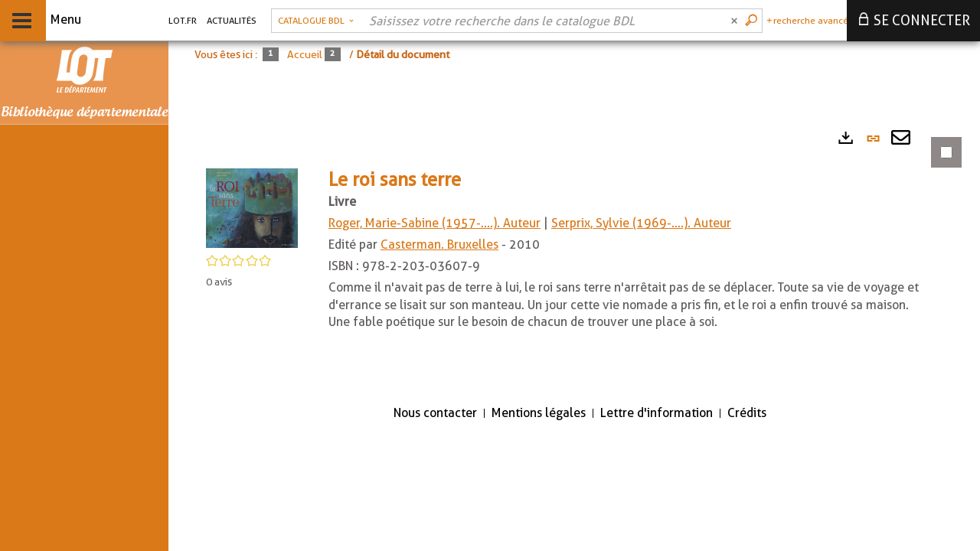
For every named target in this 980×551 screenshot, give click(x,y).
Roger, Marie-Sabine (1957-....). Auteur (434, 223)
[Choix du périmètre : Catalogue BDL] (316, 21)
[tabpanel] (574, 256)
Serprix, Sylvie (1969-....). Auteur (641, 223)
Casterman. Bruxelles (439, 245)
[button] (252, 207)
